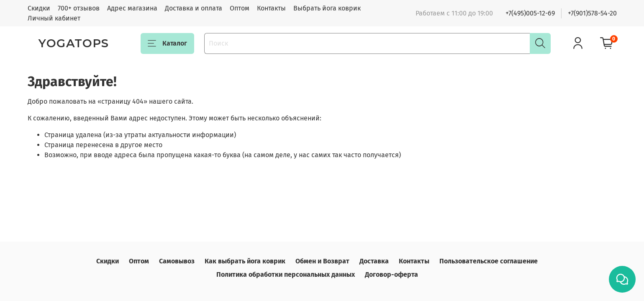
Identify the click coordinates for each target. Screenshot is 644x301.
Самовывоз (177, 261)
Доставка (374, 261)
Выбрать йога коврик (327, 8)
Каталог (167, 43)
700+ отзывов (79, 8)
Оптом (240, 8)
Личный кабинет (54, 18)
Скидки (39, 8)
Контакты (271, 8)
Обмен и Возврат (322, 261)
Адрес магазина (132, 8)
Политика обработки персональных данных (286, 274)
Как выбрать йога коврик (245, 261)
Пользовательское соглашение (489, 261)
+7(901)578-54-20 (592, 13)
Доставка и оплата (194, 8)
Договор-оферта (391, 274)
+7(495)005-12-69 (530, 13)
